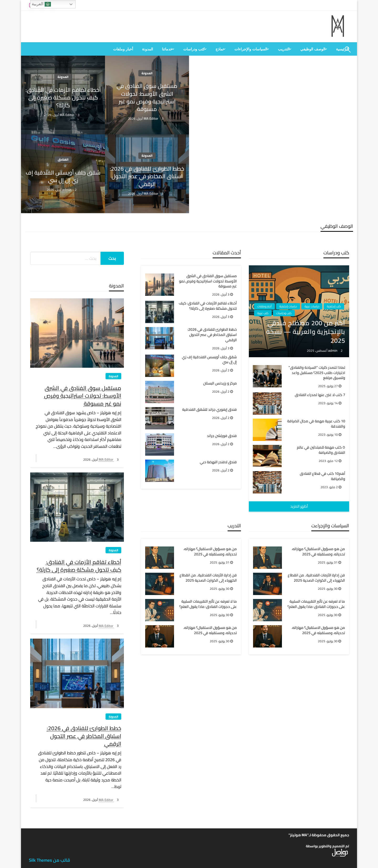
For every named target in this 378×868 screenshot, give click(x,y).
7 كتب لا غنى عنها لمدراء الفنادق (320, 395)
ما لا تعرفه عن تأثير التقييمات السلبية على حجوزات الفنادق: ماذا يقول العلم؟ (208, 604)
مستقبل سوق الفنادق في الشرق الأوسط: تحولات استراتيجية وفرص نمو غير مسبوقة (147, 98)
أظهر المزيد (299, 506)
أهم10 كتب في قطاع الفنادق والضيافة (322, 476)
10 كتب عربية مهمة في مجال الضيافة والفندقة (316, 424)
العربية (41, 4)
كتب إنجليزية (334, 306)
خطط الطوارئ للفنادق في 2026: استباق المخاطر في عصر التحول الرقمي (147, 176)
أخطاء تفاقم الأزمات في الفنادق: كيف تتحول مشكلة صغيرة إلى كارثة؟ (63, 98)
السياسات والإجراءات (251, 49)
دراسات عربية (312, 306)
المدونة (148, 49)
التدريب (284, 49)
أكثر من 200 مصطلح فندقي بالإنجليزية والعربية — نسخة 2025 (306, 332)
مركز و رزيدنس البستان (220, 383)
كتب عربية (263, 313)
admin (67, 190)
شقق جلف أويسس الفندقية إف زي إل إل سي (63, 177)
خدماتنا (167, 49)
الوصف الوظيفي (313, 49)
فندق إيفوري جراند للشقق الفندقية (209, 410)
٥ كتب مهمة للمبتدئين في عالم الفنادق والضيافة (321, 450)
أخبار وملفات (123, 49)
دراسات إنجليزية (288, 306)
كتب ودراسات (194, 49)
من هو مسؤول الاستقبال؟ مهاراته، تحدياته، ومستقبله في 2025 (210, 552)
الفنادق (63, 159)
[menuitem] (314, 49)
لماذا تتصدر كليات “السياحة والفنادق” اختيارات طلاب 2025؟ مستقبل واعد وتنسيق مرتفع (317, 373)
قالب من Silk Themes (49, 860)
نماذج (220, 49)
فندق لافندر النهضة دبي (218, 462)
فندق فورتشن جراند (222, 436)
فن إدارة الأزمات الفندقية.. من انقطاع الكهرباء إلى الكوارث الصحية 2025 (208, 578)
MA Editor (151, 118)
